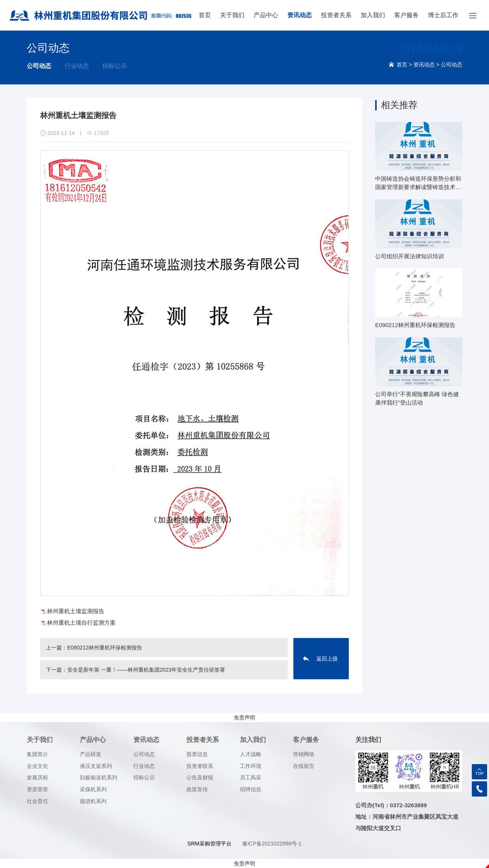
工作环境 (251, 766)
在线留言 (304, 766)
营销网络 (304, 754)
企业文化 (37, 766)
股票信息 (197, 754)
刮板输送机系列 (99, 777)
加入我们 (373, 15)
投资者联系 (200, 766)
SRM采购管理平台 (210, 844)
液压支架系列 (96, 766)
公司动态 (39, 66)
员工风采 (251, 777)
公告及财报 (200, 777)
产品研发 (91, 754)
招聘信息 (251, 789)
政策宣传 (197, 789)
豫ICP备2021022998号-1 (272, 844)
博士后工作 (443, 15)
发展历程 (37, 777)
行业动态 (77, 66)
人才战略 (251, 754)
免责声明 (244, 717)
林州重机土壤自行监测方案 (81, 623)
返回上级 (327, 659)
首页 (205, 15)
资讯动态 (300, 15)
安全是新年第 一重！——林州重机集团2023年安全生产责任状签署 (146, 670)
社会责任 (37, 801)
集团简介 (37, 754)
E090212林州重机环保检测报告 (105, 648)
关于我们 (232, 15)
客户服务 (406, 15)
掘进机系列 (93, 801)
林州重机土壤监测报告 (76, 611)
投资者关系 (336, 15)
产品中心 (266, 15)
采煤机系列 (93, 789)
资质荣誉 (37, 789)
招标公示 (115, 66)
